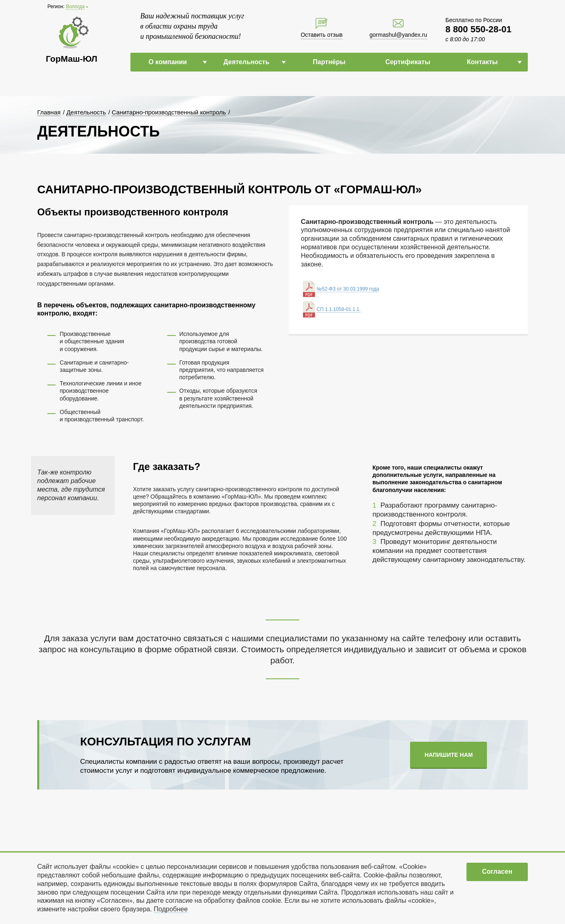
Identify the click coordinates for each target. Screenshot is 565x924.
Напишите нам (448, 755)
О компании (168, 62)
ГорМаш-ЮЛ (72, 59)
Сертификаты (408, 62)
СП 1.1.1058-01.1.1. (339, 309)
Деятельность (246, 62)
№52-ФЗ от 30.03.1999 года (348, 289)
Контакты (482, 62)
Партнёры (329, 62)
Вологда (75, 7)
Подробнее (171, 909)
